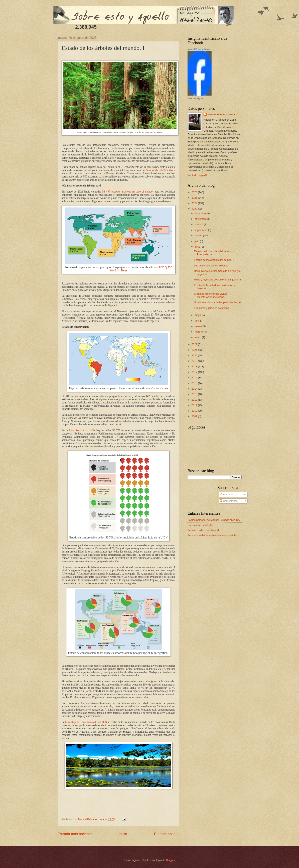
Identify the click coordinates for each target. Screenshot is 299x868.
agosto (199, 235)
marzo (198, 326)
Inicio (123, 834)
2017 (195, 372)
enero (198, 337)
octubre (199, 224)
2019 (195, 361)
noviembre (201, 219)
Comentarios (229, 501)
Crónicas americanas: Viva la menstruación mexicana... (211, 295)
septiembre (201, 230)
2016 (195, 378)
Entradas (226, 494)
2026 (195, 192)
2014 (195, 389)
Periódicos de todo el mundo (204, 530)
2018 (195, 366)
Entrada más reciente (75, 834)
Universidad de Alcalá (200, 525)
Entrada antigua (167, 834)
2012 (195, 400)
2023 (195, 209)
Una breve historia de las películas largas (217, 302)
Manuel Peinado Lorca (199, 49)
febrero (199, 332)
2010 (195, 411)
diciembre (200, 213)
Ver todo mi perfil (197, 175)
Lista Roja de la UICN (82, 430)
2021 (195, 350)
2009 (195, 416)
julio (197, 241)
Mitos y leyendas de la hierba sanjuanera (217, 280)
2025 (195, 198)
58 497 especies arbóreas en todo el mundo (127, 192)
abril (197, 321)
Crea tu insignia (195, 98)
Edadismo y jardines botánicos (211, 308)
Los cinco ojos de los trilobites (211, 266)
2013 (195, 394)
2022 (195, 344)
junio (198, 247)
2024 (195, 203)
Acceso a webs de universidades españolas (213, 535)
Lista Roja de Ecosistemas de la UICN (86, 722)
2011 (195, 405)
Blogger (171, 860)
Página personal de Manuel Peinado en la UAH (215, 520)
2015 (195, 383)
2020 (195, 355)
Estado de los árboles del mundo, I (214, 260)
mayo (198, 315)
